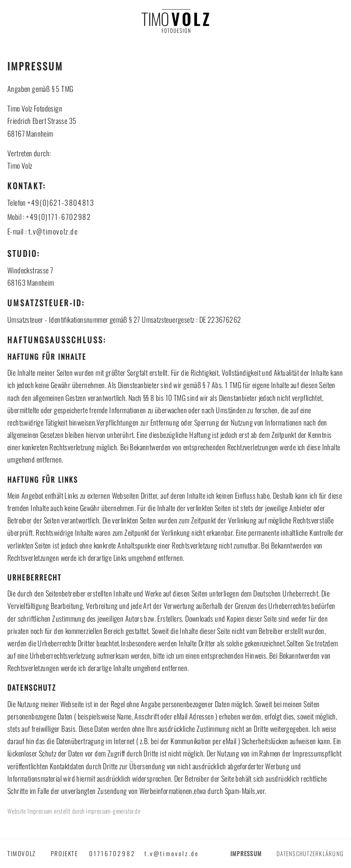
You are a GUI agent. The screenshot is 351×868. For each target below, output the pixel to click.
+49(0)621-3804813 (61, 202)
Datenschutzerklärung (310, 853)
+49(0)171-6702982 (58, 217)
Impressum (246, 853)
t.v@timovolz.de (53, 231)
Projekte (64, 853)
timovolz (22, 853)
